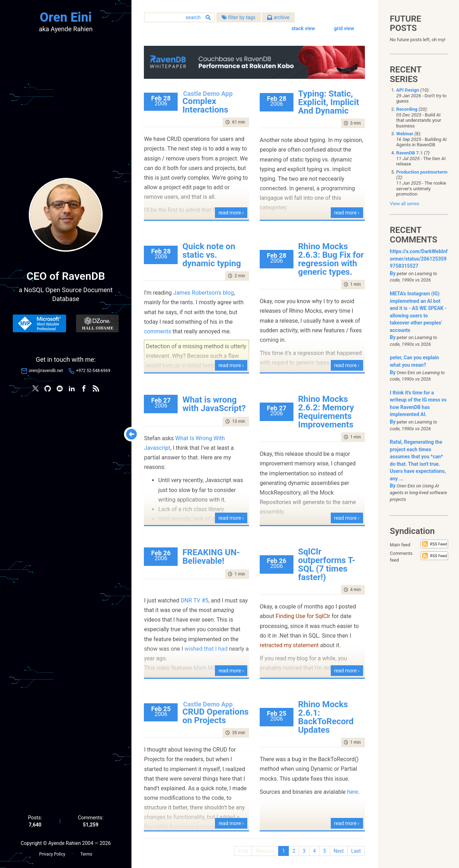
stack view (303, 28)
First (243, 851)
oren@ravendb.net (46, 371)
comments (159, 331)
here (353, 791)
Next (338, 851)
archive (280, 17)
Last (356, 851)
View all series (404, 204)
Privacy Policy (52, 854)
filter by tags (240, 17)
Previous (265, 851)
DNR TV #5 (196, 600)
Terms (86, 854)
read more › (232, 212)
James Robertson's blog (205, 293)
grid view (344, 28)
